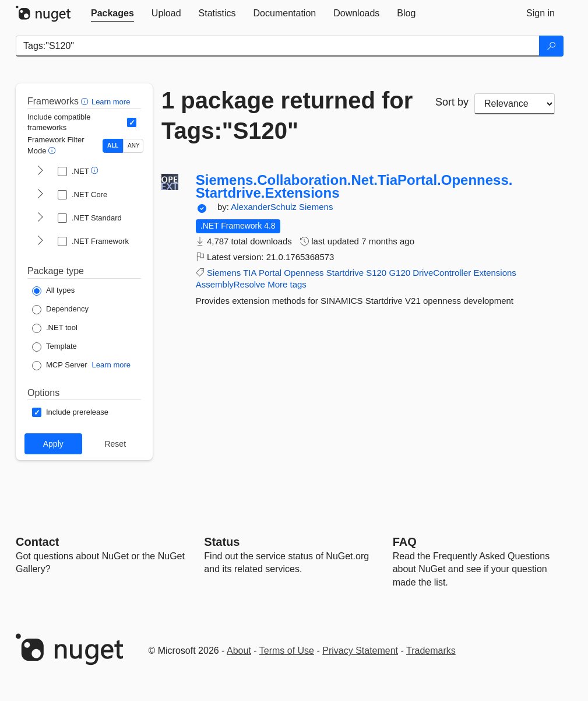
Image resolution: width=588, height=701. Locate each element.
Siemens (316, 207)
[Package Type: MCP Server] (60, 366)
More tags (287, 284)
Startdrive (345, 273)
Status (222, 542)
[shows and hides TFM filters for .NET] (40, 171)
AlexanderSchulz (265, 207)
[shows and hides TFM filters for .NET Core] (40, 195)
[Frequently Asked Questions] (405, 542)
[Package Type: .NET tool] (55, 328)
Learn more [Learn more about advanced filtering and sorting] (111, 102)
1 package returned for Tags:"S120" (287, 115)
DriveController (442, 273)
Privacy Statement (360, 651)
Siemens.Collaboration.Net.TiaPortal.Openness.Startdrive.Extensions (354, 186)
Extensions (494, 273)
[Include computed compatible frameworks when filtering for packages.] (132, 122)
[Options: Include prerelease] (70, 412)
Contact (37, 542)
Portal (270, 273)
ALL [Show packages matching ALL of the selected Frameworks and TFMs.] (113, 146)
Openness (304, 273)
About (239, 651)
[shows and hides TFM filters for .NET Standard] (40, 218)
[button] (86, 101)
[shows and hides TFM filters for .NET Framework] (40, 241)
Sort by (452, 102)
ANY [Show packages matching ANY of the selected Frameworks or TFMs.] (134, 146)
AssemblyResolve (230, 284)
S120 (376, 273)
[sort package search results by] (515, 104)
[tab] (112, 13)
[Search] (551, 46)
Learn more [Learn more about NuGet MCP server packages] (111, 365)
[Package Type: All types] (53, 291)
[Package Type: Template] (54, 347)
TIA (250, 273)
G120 (399, 273)
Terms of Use (287, 651)
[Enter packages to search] (278, 46)
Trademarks (431, 651)
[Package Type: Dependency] (60, 310)
